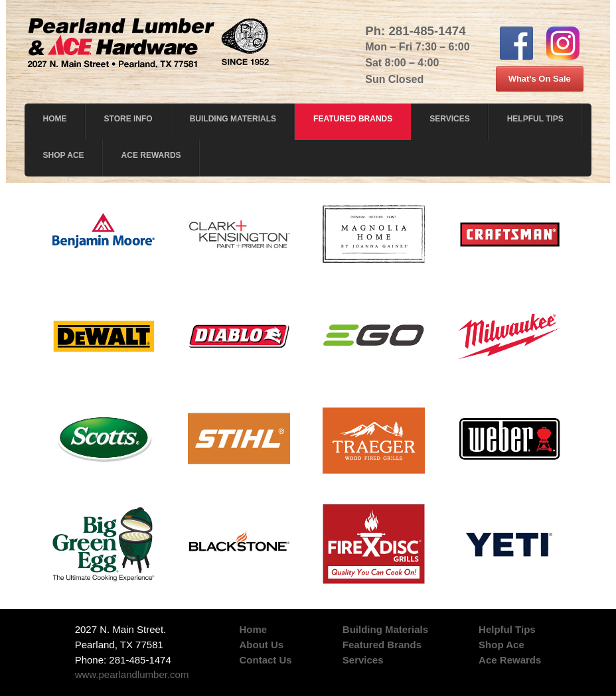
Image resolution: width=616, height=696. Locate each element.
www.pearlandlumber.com (132, 674)
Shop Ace (64, 155)
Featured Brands (353, 119)
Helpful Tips (535, 119)
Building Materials (233, 119)
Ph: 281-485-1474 (415, 31)
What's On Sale (540, 79)
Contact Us (266, 660)
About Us (262, 645)
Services (449, 119)
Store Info (128, 119)
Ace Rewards (151, 155)
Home (55, 119)
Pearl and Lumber (149, 40)
